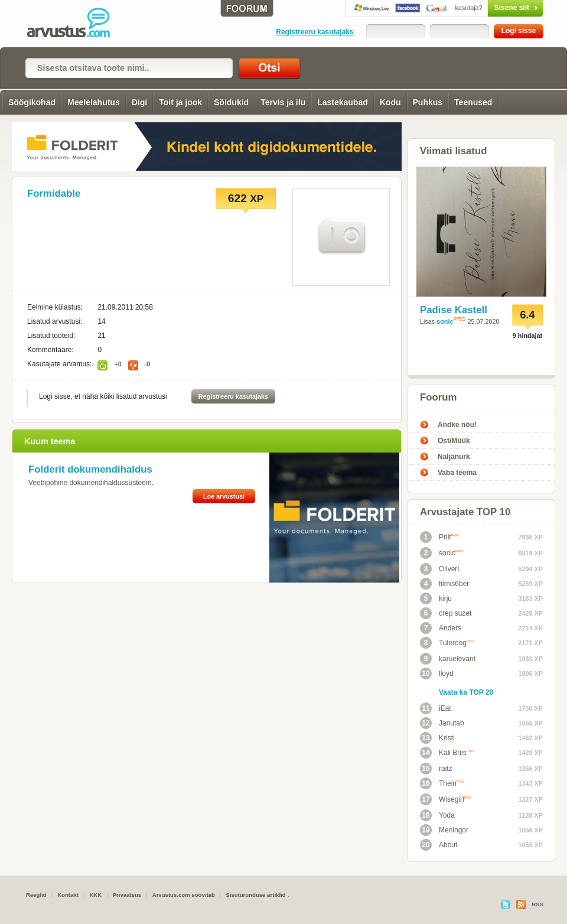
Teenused (473, 102)
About (439, 845)
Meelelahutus (94, 102)
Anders (441, 628)
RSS (537, 904)
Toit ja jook (180, 102)
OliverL (441, 569)
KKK (95, 895)
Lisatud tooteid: (51, 336)
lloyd (437, 674)
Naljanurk (454, 457)
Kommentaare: (50, 350)
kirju (436, 598)
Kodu (390, 102)
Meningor (444, 830)
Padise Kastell (454, 310)
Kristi (437, 738)
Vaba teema (457, 473)
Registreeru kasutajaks (315, 32)
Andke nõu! (457, 425)
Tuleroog (447, 643)
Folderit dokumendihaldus (90, 469)
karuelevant (448, 659)
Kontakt (68, 895)
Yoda (437, 815)
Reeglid (36, 895)
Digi (139, 102)
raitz (436, 769)
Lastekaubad (343, 102)
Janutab (442, 723)
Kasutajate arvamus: (59, 364)
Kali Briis (447, 753)
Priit (439, 537)
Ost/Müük (454, 441)
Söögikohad (32, 102)
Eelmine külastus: (55, 307)
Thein (442, 783)
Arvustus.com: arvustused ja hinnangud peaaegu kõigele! (77, 24)
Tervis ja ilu (283, 102)
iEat (436, 708)
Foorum (438, 397)
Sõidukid (231, 102)
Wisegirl (446, 799)
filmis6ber (444, 584)
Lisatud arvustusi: (55, 321)
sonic (445, 321)
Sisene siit (491, 8)
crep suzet (446, 613)
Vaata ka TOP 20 (466, 692)
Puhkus (428, 102)
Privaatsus (127, 895)
